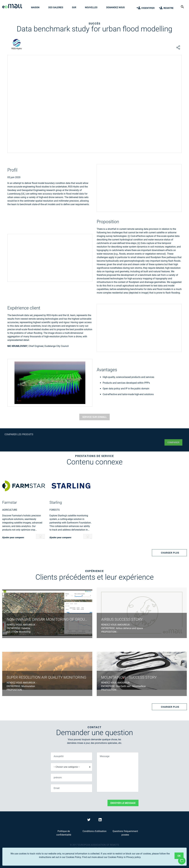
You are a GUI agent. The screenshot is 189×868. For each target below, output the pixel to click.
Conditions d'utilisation (94, 831)
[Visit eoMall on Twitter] (89, 820)
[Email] (72, 788)
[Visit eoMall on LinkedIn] (100, 820)
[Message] (118, 772)
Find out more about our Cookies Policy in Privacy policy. (112, 857)
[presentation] (73, 800)
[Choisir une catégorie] (72, 767)
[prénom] (72, 778)
